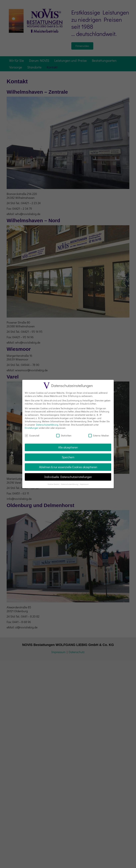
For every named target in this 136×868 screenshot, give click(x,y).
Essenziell (32, 436)
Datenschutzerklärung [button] (70, 484)
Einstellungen (32, 428)
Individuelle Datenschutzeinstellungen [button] (68, 477)
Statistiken (64, 436)
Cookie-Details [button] (54, 484)
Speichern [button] (68, 457)
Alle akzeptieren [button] (68, 447)
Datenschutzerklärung (47, 425)
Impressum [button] (84, 484)
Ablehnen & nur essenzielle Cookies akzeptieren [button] (68, 467)
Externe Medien (99, 436)
